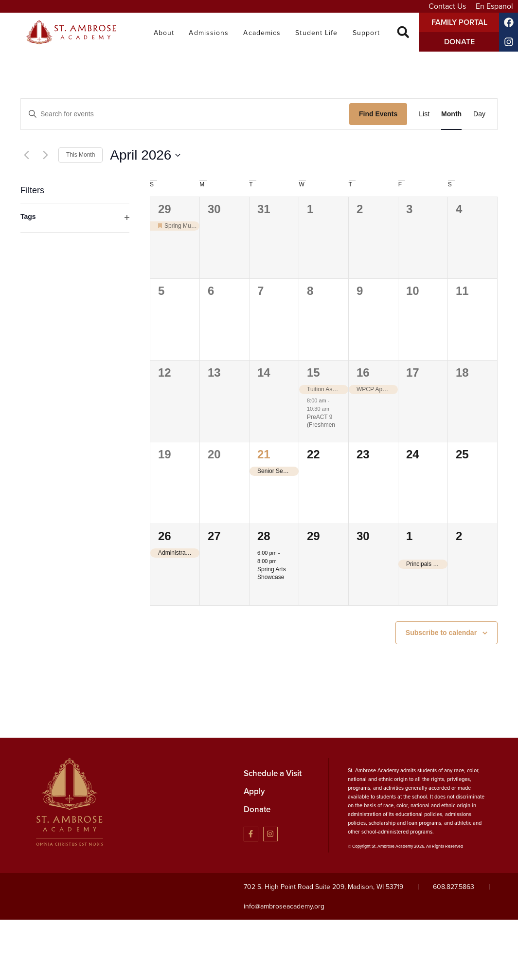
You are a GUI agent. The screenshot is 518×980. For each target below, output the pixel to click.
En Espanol (494, 6)
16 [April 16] (363, 372)
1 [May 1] (409, 536)
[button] (403, 32)
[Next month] (45, 155)
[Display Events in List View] (424, 114)
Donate (257, 809)
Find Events (378, 114)
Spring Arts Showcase (272, 573)
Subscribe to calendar (441, 633)
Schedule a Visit (273, 773)
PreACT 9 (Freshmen (321, 421)
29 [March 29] (165, 209)
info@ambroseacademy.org (284, 906)
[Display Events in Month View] (451, 114)
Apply (254, 791)
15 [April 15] (313, 372)
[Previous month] (26, 155)
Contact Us (447, 6)
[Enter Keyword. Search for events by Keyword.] (185, 114)
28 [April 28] (264, 536)
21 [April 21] (264, 454)
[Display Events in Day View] (479, 114)
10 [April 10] (413, 291)
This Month (80, 155)
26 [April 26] (165, 536)
